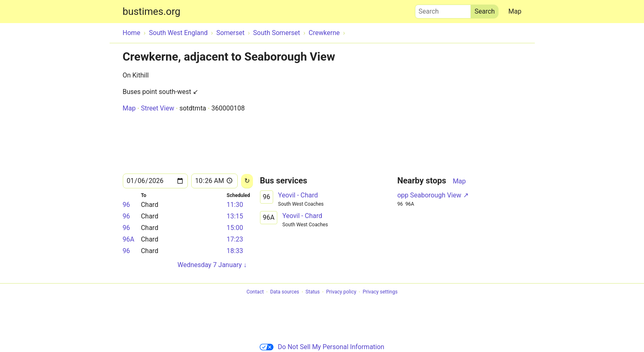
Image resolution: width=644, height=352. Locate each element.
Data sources (285, 292)
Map (515, 11)
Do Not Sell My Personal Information (322, 347)
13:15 (235, 216)
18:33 (235, 251)
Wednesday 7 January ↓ (212, 265)
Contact (255, 292)
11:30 (235, 205)
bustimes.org (152, 12)
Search (443, 9)
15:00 (235, 228)
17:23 (235, 239)
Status (313, 292)
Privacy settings (380, 292)
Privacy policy (341, 292)
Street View (158, 108)
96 (126, 205)
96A (129, 239)
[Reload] (247, 181)
